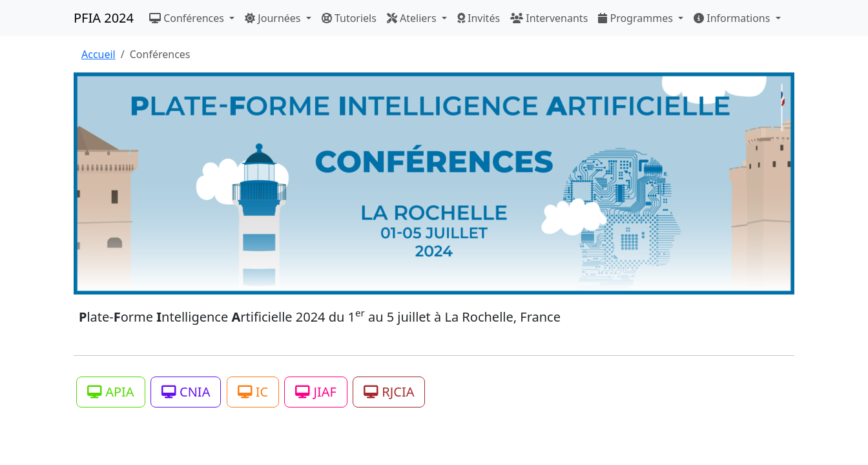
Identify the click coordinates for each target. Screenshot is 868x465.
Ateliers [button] (413, 18)
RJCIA (389, 392)
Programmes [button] (637, 18)
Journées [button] (274, 18)
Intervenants (549, 18)
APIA (111, 392)
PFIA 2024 (104, 18)
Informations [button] (733, 18)
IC (253, 392)
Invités (479, 18)
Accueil (98, 54)
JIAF (316, 392)
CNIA (186, 392)
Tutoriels (349, 18)
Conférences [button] (188, 18)
